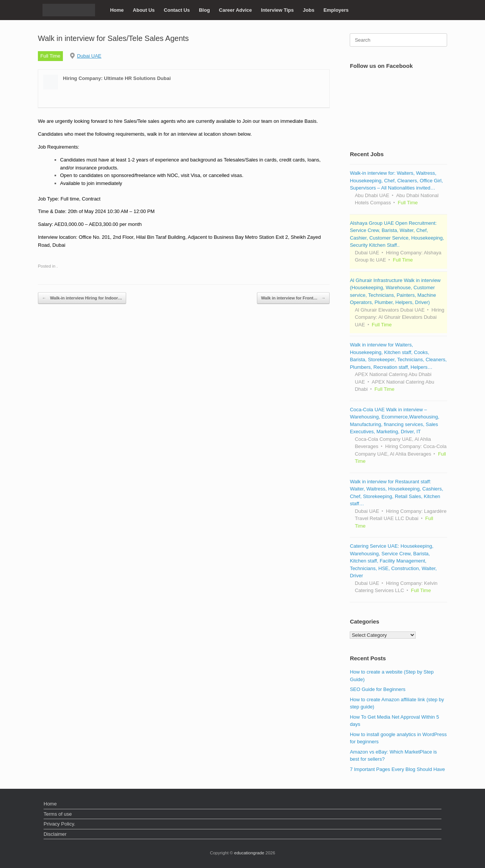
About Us (144, 10)
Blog (204, 10)
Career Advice (235, 10)
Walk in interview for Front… (293, 298)
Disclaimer (55, 834)
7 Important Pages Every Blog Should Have (397, 769)
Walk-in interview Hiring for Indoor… (82, 298)
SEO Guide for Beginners (378, 689)
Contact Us (177, 10)
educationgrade (249, 853)
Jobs (308, 10)
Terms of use (58, 814)
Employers (336, 10)
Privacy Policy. (59, 824)
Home (117, 10)
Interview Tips (277, 10)
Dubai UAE (89, 56)
